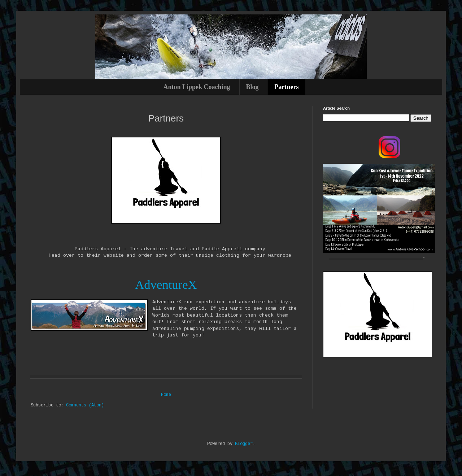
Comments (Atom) (85, 405)
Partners (287, 87)
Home (166, 395)
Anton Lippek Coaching (197, 87)
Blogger (244, 444)
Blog (252, 87)
